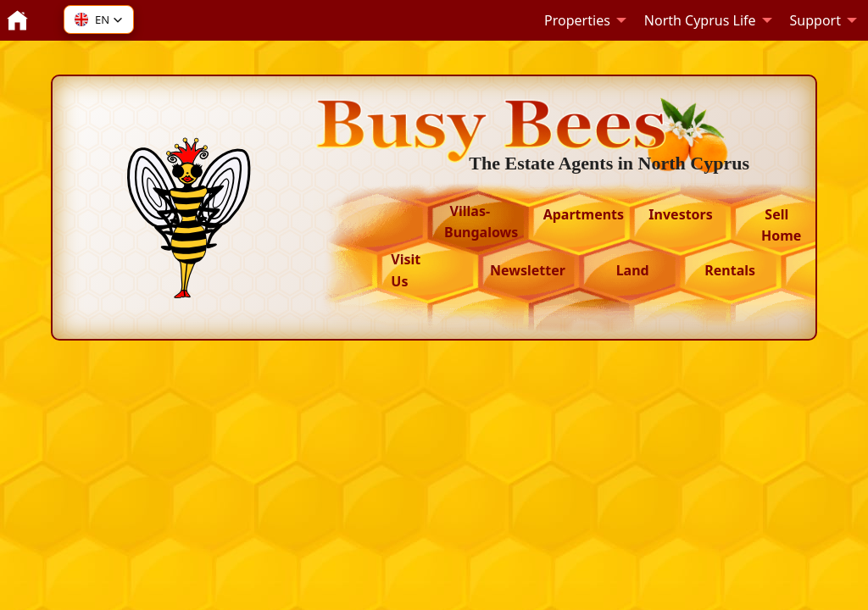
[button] (99, 19)
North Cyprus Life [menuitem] (700, 20)
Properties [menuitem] (577, 20)
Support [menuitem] (815, 20)
